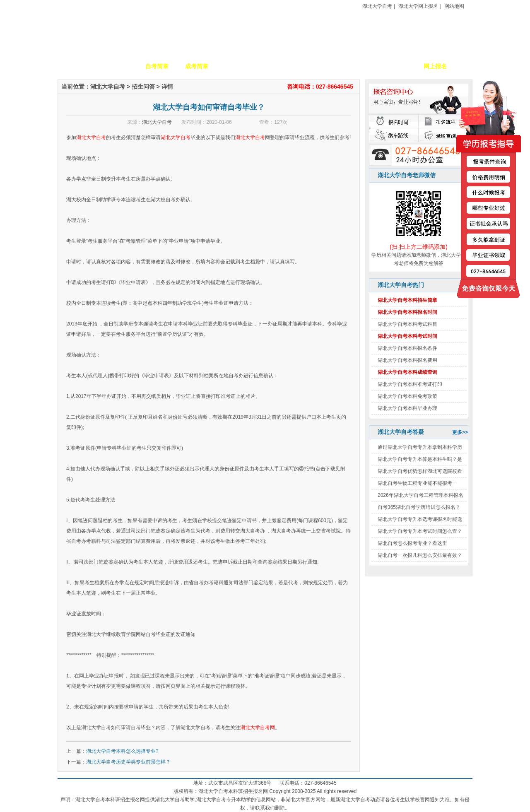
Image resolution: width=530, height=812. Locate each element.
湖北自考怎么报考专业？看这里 (412, 543)
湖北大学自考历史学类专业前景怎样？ (128, 762)
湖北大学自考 (377, 6)
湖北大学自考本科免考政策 (407, 396)
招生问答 (143, 87)
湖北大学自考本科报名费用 (407, 360)
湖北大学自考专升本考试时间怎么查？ (420, 531)
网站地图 (454, 6)
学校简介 (117, 66)
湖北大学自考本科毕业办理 (407, 408)
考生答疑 (356, 66)
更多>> (460, 432)
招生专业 (236, 66)
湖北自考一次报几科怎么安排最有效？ (420, 555)
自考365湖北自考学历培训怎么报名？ (419, 507)
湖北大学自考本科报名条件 (407, 348)
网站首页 (77, 66)
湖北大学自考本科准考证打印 (410, 384)
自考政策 (316, 66)
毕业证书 (395, 66)
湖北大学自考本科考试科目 (407, 324)
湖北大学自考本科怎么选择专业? (122, 751)
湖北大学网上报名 (418, 6)
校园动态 (276, 66)
